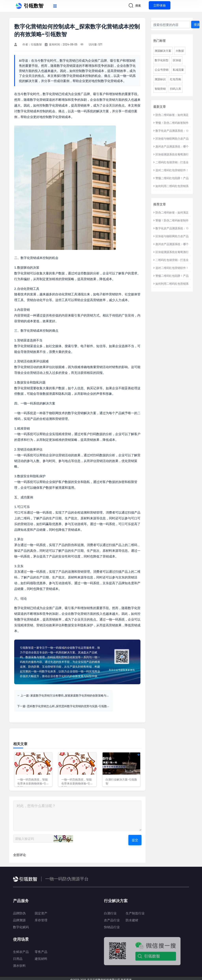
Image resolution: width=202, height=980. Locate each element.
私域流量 (178, 70)
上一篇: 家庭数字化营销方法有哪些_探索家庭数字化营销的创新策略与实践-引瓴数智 (48, 695)
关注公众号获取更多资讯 (122, 670)
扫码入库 (176, 89)
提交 (135, 829)
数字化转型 (162, 60)
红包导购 (176, 79)
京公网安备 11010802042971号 (117, 975)
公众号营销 (162, 70)
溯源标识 (160, 79)
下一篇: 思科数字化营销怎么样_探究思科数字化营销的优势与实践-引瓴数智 (112, 695)
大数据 (180, 51)
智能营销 (160, 89)
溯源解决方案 (163, 51)
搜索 (197, 24)
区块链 (177, 60)
